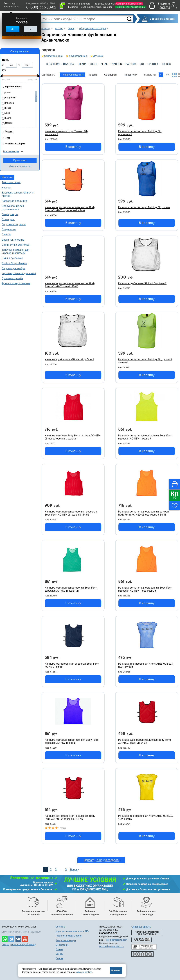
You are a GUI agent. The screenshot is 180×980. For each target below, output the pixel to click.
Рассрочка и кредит (66, 940)
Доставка (86, 4)
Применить (20, 160)
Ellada (82, 64)
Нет (30, 29)
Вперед (75, 869)
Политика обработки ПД (24, 944)
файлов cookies (84, 972)
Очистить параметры (20, 166)
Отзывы (60, 949)
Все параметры (11, 151)
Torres (166, 64)
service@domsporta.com (112, 946)
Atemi (8, 93)
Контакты (73, 7)
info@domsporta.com (116, 940)
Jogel (94, 64)
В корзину (73, 147)
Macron (117, 64)
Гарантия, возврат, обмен (69, 936)
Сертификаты (88, 7)
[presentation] (44, 64)
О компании (74, 4)
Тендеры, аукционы (105, 4)
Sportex (153, 64)
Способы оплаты (141, 927)
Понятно (116, 970)
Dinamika (69, 64)
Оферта (6, 944)
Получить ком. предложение (130, 7)
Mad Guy (131, 64)
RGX (142, 64)
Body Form (53, 64)
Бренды (60, 954)
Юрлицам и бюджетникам (129, 4)
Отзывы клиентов (104, 7)
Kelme (104, 64)
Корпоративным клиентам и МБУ (73, 931)
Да (13, 29)
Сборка (60, 958)
